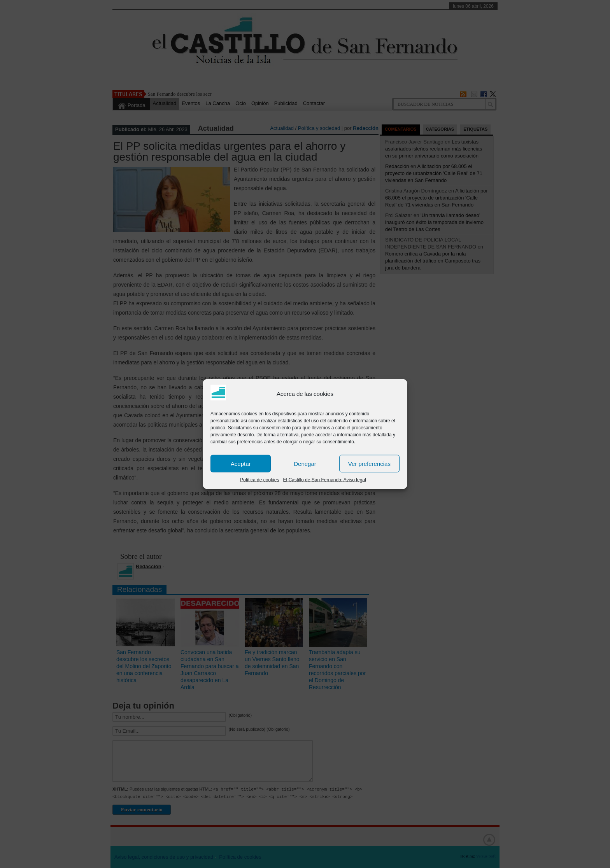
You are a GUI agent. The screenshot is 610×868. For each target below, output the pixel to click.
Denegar (305, 463)
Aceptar (241, 463)
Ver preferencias (369, 463)
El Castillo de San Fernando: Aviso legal (324, 480)
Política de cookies (259, 480)
